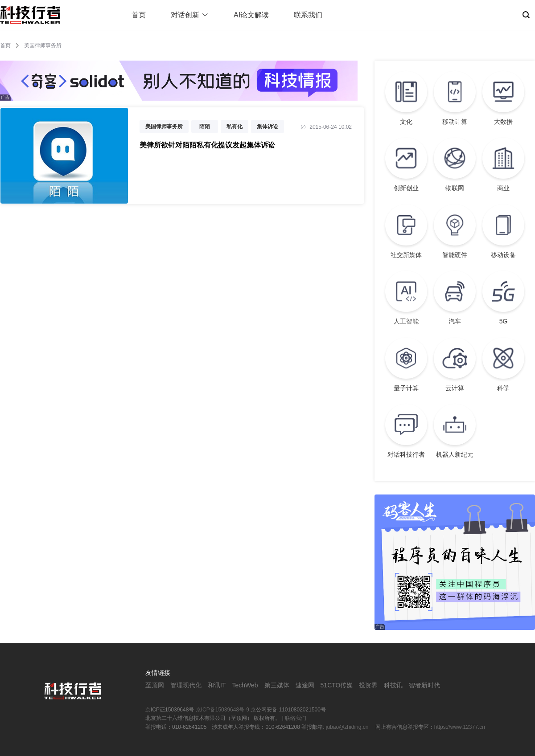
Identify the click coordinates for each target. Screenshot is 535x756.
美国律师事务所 (164, 127)
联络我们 (296, 718)
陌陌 (205, 127)
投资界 (368, 685)
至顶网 (155, 685)
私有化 (235, 127)
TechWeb (245, 685)
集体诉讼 (267, 127)
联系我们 (308, 15)
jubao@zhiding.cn (348, 727)
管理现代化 (186, 685)
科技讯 (393, 685)
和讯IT (217, 685)
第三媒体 (277, 685)
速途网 (305, 685)
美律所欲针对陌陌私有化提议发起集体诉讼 (207, 145)
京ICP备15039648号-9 (222, 710)
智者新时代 (424, 685)
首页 (139, 15)
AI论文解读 (251, 15)
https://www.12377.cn (460, 727)
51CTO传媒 (337, 685)
